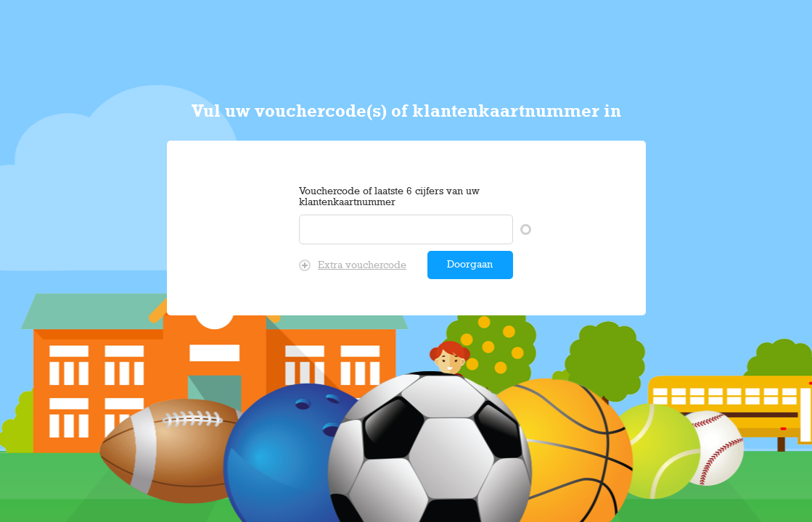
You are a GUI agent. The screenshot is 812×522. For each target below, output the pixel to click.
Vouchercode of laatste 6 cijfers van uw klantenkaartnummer (389, 197)
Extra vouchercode (353, 266)
